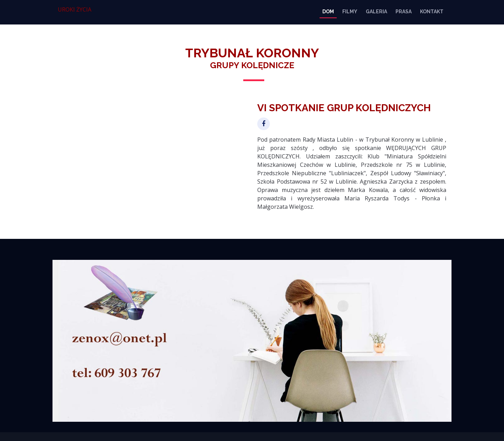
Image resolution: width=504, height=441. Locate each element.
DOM (328, 12)
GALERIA (376, 12)
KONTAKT (432, 12)
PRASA (404, 12)
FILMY (350, 12)
